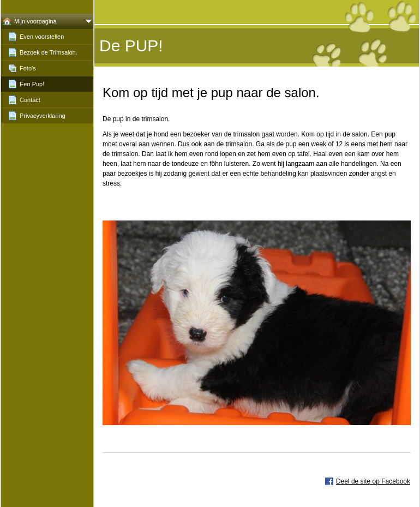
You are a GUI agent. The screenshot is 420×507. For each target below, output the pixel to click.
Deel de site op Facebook (373, 481)
